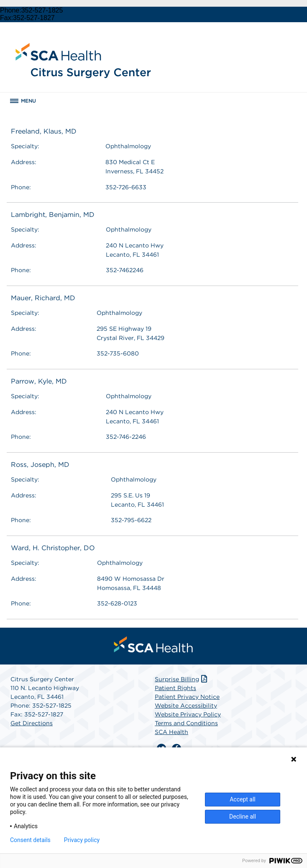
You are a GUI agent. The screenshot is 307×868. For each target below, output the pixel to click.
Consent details (30, 840)
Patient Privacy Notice (187, 697)
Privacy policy (82, 840)
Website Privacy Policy (188, 714)
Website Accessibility (186, 706)
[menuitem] (153, 644)
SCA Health (171, 732)
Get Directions (32, 723)
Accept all (243, 799)
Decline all (243, 816)
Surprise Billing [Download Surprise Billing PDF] (182, 679)
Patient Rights (175, 688)
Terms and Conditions (186, 723)
